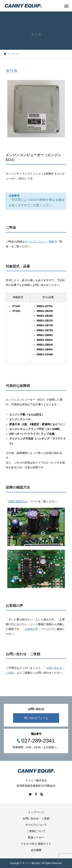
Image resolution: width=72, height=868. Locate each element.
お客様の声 (31, 629)
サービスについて (36, 825)
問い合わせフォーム (36, 718)
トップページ (36, 812)
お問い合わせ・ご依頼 (36, 818)
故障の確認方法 (18, 501)
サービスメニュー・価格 (39, 241)
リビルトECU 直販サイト (36, 844)
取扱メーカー (36, 837)
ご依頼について (36, 831)
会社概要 (36, 850)
